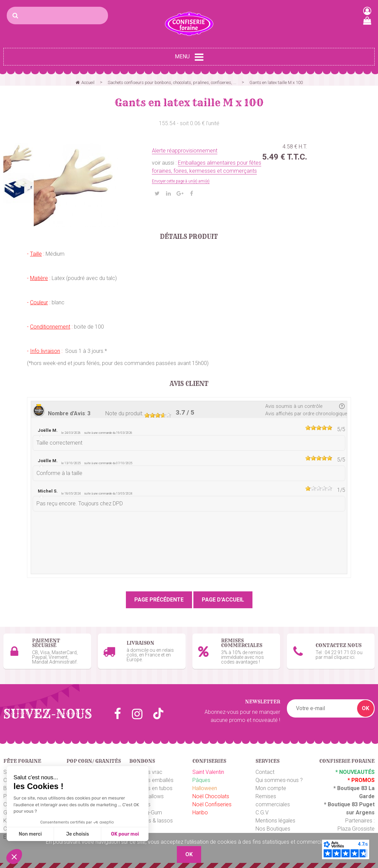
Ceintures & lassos (151, 821)
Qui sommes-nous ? (279, 780)
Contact (265, 772)
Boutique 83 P (345, 804)
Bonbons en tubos (151, 788)
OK (366, 708)
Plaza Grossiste (356, 829)
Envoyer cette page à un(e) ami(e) (181, 181)
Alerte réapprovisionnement (185, 151)
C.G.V (262, 813)
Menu (189, 57)
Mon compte (271, 788)
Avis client (189, 384)
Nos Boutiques (273, 829)
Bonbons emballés (151, 780)
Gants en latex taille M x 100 (189, 103)
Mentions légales (275, 821)
